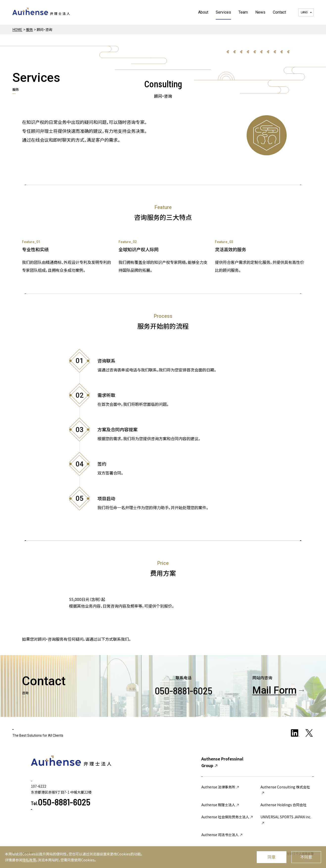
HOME (17, 29)
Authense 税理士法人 (221, 805)
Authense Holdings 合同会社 (283, 805)
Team (243, 12)
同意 (272, 857)
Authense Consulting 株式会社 (285, 790)
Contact (279, 12)
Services (223, 12)
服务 (29, 29)
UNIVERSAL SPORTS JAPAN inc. (286, 820)
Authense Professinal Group (222, 762)
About (203, 12)
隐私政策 (29, 860)
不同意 (306, 857)
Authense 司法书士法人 (222, 835)
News (260, 12)
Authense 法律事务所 (221, 787)
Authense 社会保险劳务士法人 (227, 817)
